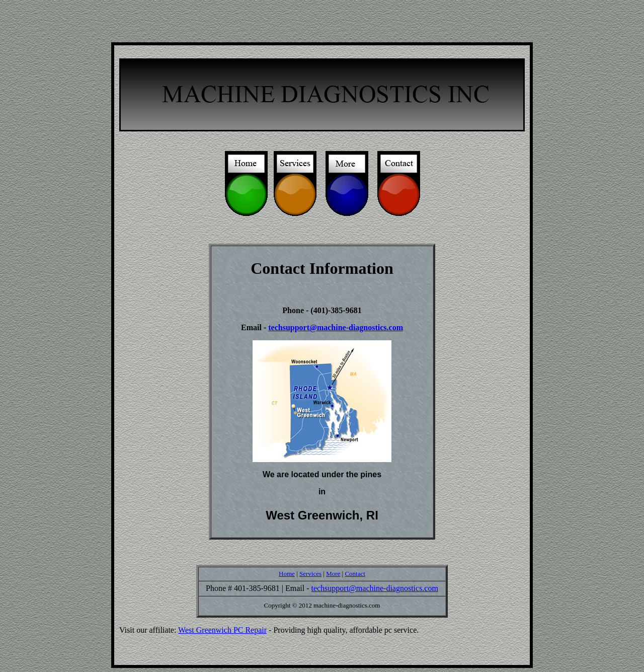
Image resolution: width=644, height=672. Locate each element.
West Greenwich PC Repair (222, 630)
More (333, 574)
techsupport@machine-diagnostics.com (336, 327)
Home (287, 574)
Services (310, 574)
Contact (355, 574)
